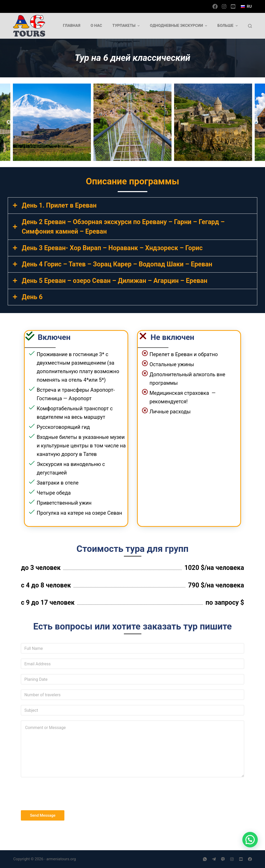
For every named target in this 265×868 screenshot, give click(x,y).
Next (256, 122)
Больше (228, 26)
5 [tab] (113, 153)
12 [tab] (167, 153)
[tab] (132, 206)
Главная (72, 26)
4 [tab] (106, 153)
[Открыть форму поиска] (250, 26)
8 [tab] (136, 153)
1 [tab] (82, 153)
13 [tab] (175, 153)
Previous (9, 122)
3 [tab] (98, 153)
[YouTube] (233, 6)
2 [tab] (90, 153)
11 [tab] (160, 153)
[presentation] (60, 792)
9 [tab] (144, 153)
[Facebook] (215, 6)
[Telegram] (214, 859)
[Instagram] (224, 6)
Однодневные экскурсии (179, 26)
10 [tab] (152, 153)
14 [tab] (183, 153)
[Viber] (223, 859)
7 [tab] (129, 153)
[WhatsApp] (205, 859)
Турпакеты (127, 26)
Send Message (43, 815)
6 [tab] (121, 153)
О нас (96, 26)
